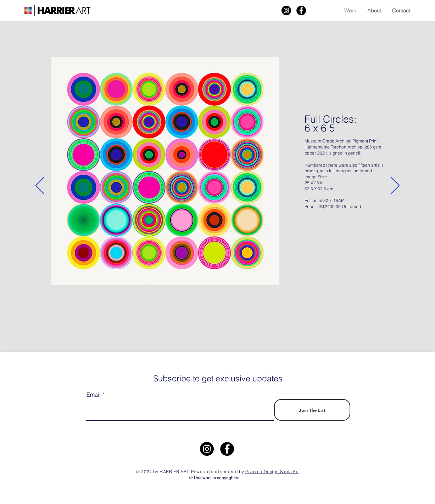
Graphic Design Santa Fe (272, 472)
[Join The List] (312, 410)
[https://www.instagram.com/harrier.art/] (207, 449)
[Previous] (40, 186)
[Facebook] (301, 10)
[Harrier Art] (286, 10)
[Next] (395, 186)
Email (94, 394)
